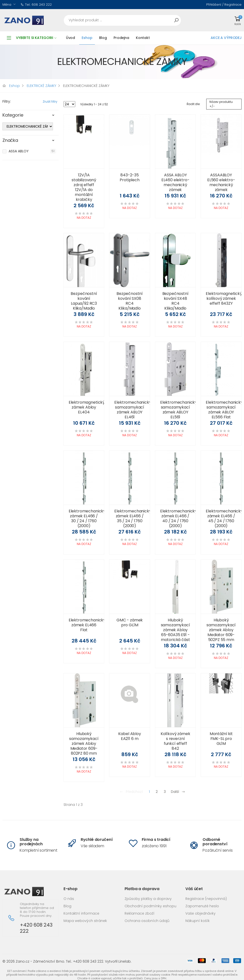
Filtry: (7, 101)
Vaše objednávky (200, 913)
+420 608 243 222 (36, 928)
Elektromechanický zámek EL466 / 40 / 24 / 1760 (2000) (179, 518)
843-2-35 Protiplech (129, 177)
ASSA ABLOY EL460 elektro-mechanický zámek (175, 182)
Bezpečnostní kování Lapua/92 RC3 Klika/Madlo (84, 301)
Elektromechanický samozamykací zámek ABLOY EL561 (179, 410)
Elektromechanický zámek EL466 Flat (87, 625)
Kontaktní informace (81, 913)
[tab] (31, 116)
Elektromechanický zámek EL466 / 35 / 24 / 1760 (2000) (133, 518)
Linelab (125, 961)
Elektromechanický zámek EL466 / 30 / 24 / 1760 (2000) (87, 518)
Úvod (71, 38)
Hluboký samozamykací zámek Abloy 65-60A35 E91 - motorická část (175, 630)
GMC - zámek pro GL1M (130, 623)
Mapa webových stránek (85, 921)
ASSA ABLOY (19, 151)
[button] (238, 20)
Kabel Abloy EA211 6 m (129, 736)
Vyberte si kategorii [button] (36, 38)
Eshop (87, 38)
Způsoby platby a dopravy (148, 899)
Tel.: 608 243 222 (36, 5)
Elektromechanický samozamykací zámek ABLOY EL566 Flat (224, 410)
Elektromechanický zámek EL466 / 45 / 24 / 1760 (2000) (224, 518)
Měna (7, 5)
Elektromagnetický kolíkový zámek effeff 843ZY (224, 298)
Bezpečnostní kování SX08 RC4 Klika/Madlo (130, 301)
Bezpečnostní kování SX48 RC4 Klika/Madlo (175, 301)
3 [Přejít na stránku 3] (165, 792)
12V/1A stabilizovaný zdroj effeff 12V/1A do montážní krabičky (84, 187)
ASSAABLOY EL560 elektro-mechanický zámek (221, 182)
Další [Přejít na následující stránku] (178, 792)
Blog (103, 38)
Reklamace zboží (140, 913)
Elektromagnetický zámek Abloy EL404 (87, 407)
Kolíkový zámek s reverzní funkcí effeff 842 (175, 741)
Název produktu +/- (221, 104)
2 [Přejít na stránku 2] (157, 792)
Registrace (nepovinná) (206, 899)
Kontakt (143, 38)
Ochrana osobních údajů (147, 921)
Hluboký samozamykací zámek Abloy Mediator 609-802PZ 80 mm (84, 744)
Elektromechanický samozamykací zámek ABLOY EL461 (133, 410)
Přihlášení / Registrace (224, 5)
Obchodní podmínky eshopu (150, 906)
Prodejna (121, 38)
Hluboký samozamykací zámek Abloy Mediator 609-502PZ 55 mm (221, 630)
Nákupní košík (198, 921)
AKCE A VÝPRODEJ (226, 38)
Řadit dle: (193, 104)
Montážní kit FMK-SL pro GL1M (221, 739)
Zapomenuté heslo (202, 906)
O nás (69, 899)
